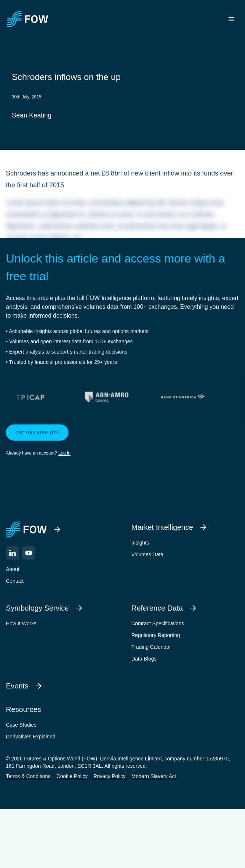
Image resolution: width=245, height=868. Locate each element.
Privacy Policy (109, 776)
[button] (122, 441)
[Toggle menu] (231, 19)
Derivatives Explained (31, 737)
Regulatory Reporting (156, 635)
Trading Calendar (151, 647)
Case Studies (21, 725)
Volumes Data (147, 554)
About (13, 569)
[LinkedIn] (13, 553)
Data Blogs (144, 659)
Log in (65, 453)
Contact (15, 581)
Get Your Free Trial (37, 433)
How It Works (21, 623)
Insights (140, 543)
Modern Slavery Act (154, 776)
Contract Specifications (158, 623)
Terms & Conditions (28, 776)
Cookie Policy (72, 776)
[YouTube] (29, 553)
